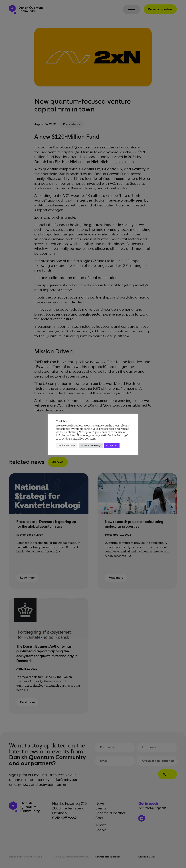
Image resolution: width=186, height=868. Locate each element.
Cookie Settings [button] (66, 445)
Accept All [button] (112, 445)
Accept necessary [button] (91, 445)
